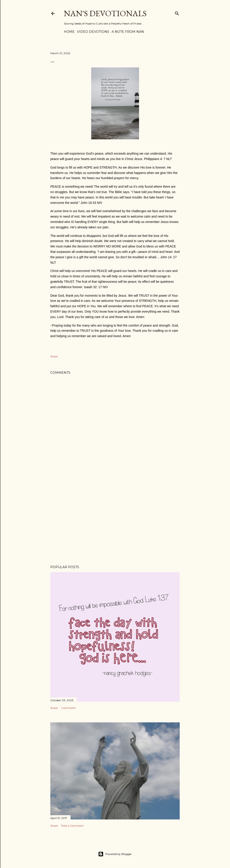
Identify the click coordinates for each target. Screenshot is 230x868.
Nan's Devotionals (105, 13)
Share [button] (54, 356)
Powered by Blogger (115, 854)
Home (69, 32)
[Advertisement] (115, 522)
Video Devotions (93, 32)
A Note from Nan (128, 32)
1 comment (68, 708)
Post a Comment (72, 826)
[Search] (177, 12)
